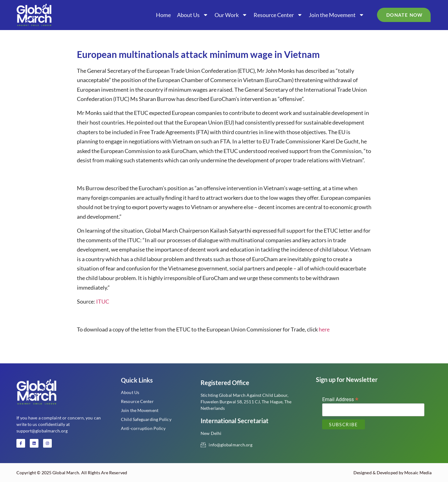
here (324, 329)
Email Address (340, 399)
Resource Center (278, 15)
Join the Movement (337, 15)
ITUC (103, 301)
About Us (193, 15)
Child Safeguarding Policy (146, 419)
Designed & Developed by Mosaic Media (393, 473)
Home (163, 15)
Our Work (231, 15)
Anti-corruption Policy (143, 428)
